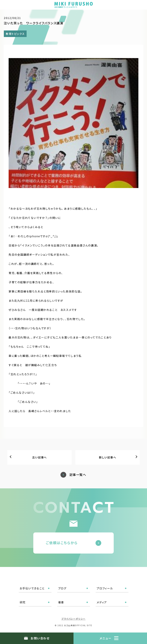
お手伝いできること (32, 588)
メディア (102, 602)
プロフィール (105, 588)
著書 (61, 602)
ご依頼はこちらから (62, 543)
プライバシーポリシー (73, 619)
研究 (23, 602)
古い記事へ (40, 457)
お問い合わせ (40, 638)
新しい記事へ (108, 457)
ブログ (62, 588)
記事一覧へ (78, 475)
